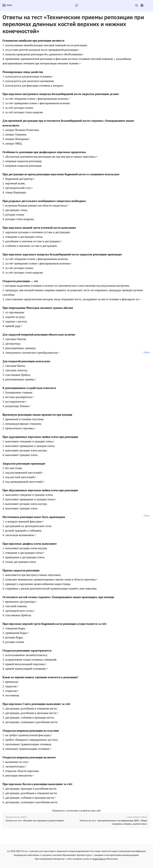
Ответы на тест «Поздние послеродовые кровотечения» (35, 821)
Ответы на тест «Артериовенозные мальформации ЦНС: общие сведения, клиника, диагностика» (114, 822)
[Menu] (7, 5)
